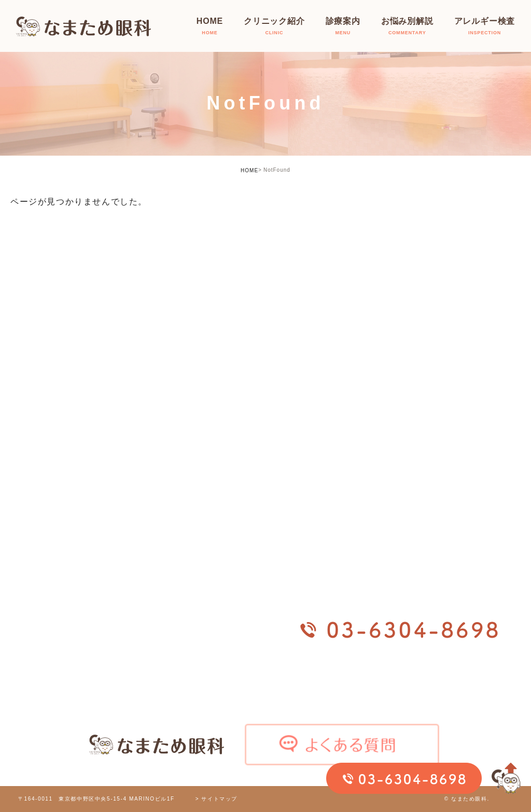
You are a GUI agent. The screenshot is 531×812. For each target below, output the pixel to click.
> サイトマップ (216, 799)
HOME (249, 170)
